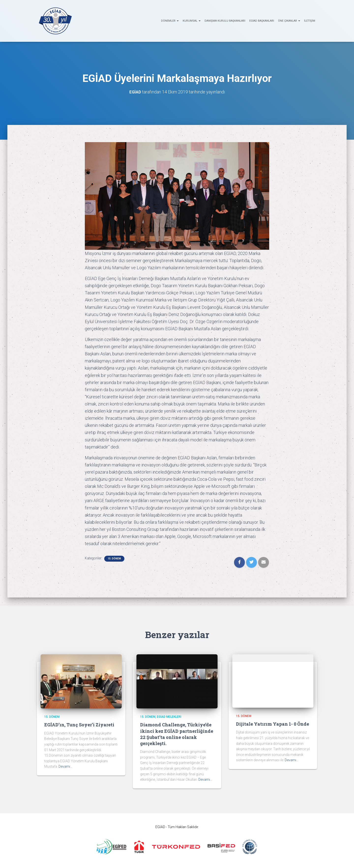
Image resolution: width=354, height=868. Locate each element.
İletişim (310, 21)
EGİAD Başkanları (262, 21)
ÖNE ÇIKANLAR (289, 21)
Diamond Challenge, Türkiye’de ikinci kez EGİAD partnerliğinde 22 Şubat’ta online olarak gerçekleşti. (177, 734)
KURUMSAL (192, 21)
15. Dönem (114, 559)
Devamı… (65, 766)
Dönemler (170, 21)
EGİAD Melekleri (169, 717)
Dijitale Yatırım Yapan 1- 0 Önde (273, 724)
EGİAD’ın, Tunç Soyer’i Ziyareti (79, 725)
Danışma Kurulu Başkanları (225, 21)
